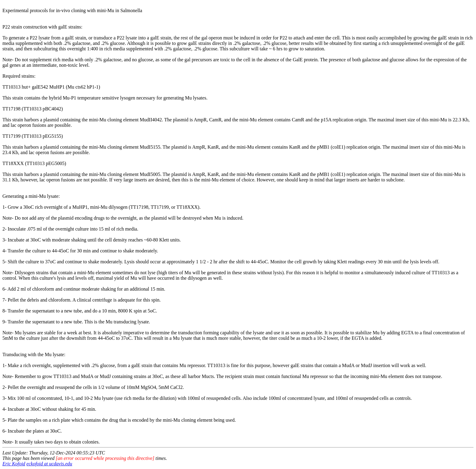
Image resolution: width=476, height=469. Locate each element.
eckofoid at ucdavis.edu (49, 464)
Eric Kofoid (14, 464)
